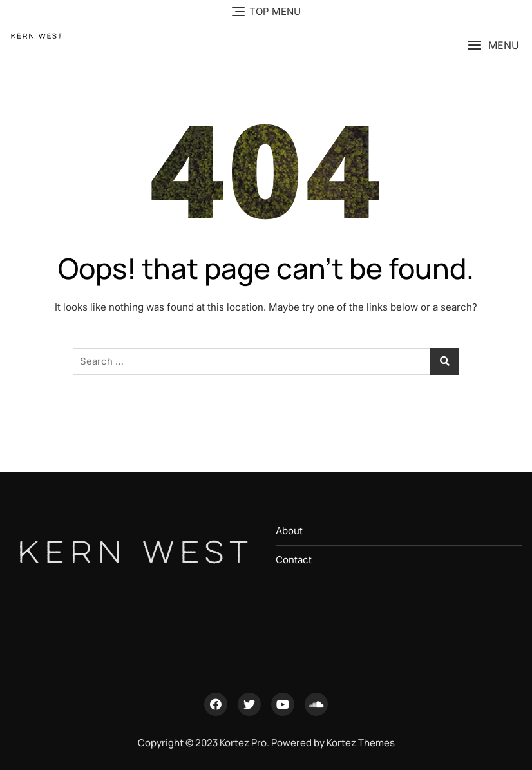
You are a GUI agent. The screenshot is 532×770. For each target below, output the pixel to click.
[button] (493, 45)
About (289, 531)
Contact (294, 560)
